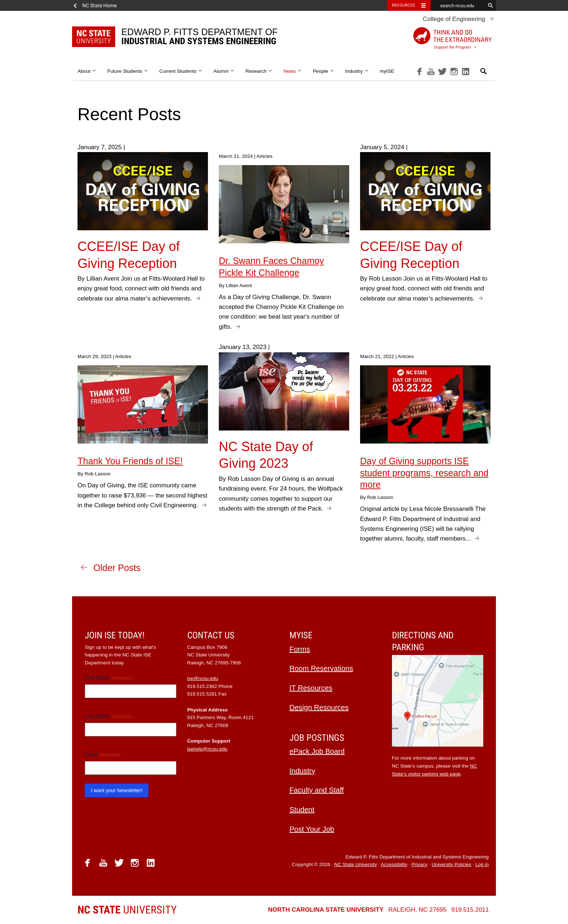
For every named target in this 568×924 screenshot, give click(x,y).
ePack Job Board (317, 751)
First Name (108, 678)
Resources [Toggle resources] (404, 5)
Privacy (419, 864)
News (293, 71)
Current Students (181, 71)
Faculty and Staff (317, 790)
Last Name (108, 717)
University (127, 910)
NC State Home (99, 5)
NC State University (356, 864)
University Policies (451, 864)
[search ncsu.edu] (458, 5)
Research (259, 71)
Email (103, 755)
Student (302, 810)
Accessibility (394, 864)
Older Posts (117, 568)
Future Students (128, 71)
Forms (300, 649)
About (87, 71)
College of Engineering (454, 19)
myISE (387, 71)
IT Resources (311, 688)
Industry (357, 71)
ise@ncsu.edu (203, 678)
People (324, 71)
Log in (482, 864)
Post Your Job (312, 829)
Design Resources (319, 707)
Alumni (224, 71)
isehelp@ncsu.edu (207, 749)
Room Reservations (321, 668)
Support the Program (452, 38)
